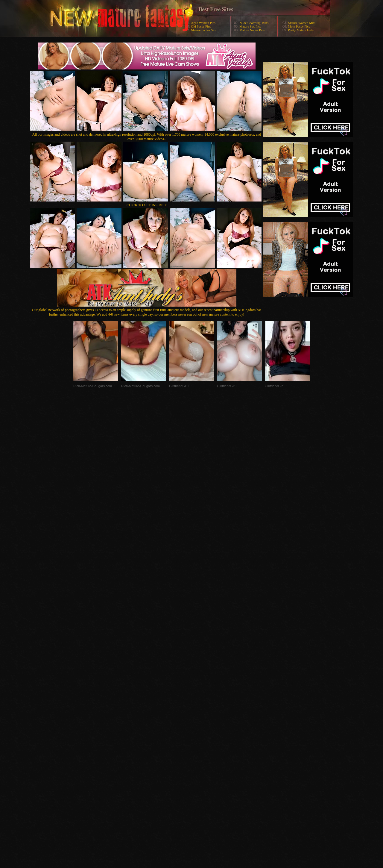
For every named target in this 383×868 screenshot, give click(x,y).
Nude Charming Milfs (254, 23)
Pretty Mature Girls (301, 30)
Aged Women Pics (203, 23)
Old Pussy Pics (201, 26)
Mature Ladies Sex (203, 30)
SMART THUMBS (202, 748)
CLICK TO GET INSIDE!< (147, 205)
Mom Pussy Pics (299, 26)
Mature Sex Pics (250, 26)
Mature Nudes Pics (252, 30)
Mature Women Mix (301, 23)
